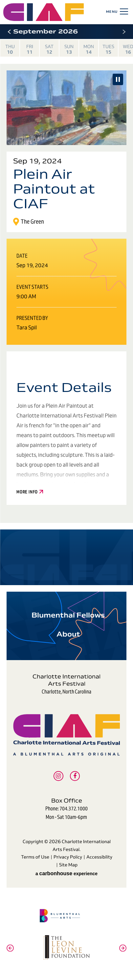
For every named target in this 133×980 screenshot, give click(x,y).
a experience (66, 873)
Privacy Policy (68, 857)
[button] (9, 32)
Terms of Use (35, 857)
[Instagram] (58, 776)
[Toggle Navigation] (123, 11)
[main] (66, 305)
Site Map (68, 865)
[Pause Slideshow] (118, 79)
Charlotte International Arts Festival (66, 735)
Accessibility (99, 857)
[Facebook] (75, 776)
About (68, 634)
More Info (30, 492)
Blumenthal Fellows (68, 615)
